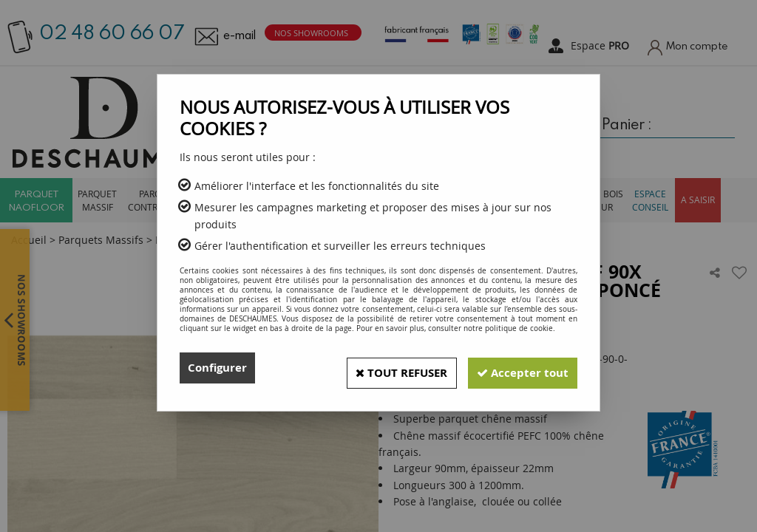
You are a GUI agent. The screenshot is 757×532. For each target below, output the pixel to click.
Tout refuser (387, 368)
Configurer (219, 368)
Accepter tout (518, 368)
